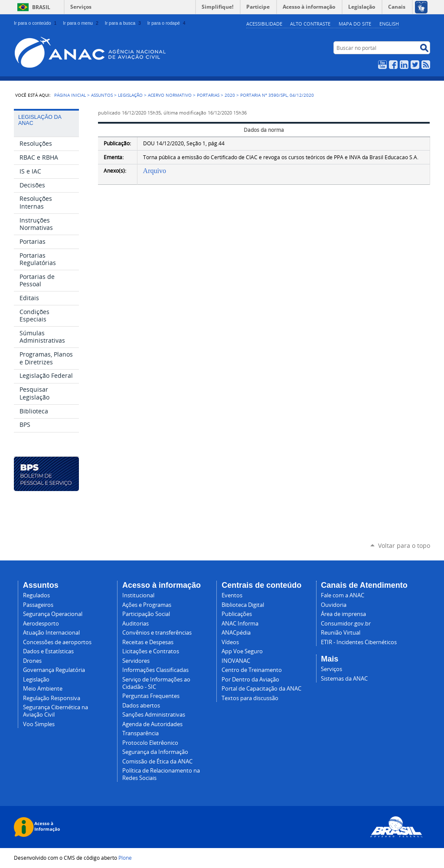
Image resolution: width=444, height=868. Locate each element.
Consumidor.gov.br (346, 624)
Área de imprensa (343, 614)
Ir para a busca (124, 23)
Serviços (81, 7)
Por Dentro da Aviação (250, 680)
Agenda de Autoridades (152, 724)
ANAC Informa (240, 624)
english (389, 24)
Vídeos (230, 642)
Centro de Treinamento (252, 670)
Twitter (415, 65)
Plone (125, 858)
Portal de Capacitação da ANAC (261, 689)
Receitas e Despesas (148, 642)
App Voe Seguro (242, 651)
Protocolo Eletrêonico (150, 743)
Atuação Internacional (51, 633)
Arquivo (155, 171)
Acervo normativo (170, 95)
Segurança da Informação (155, 752)
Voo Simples (39, 724)
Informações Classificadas (155, 670)
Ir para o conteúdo (36, 23)
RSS (426, 65)
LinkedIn (404, 65)
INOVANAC (236, 661)
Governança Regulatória (54, 670)
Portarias (208, 95)
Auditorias (135, 624)
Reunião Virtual (341, 633)
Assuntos (102, 95)
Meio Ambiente (43, 689)
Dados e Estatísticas (48, 651)
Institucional (138, 595)
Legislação (130, 95)
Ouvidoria (334, 605)
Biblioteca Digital (243, 605)
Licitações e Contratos (151, 651)
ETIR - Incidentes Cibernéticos (359, 642)
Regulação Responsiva (52, 698)
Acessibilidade (264, 24)
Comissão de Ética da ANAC (157, 762)
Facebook (393, 65)
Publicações (237, 614)
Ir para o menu (81, 23)
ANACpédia (236, 633)
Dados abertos (141, 706)
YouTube (382, 65)
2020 (230, 95)
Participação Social (146, 614)
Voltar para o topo (404, 545)
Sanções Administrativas (154, 715)
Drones (32, 661)
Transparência (140, 733)
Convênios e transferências (157, 633)
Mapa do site (355, 24)
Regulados (36, 595)
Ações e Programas (147, 605)
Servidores (136, 661)
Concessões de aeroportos (57, 642)
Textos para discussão (250, 698)
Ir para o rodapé (167, 23)
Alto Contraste (310, 24)
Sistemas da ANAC (344, 679)
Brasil (41, 7)
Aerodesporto (41, 624)
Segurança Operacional (53, 614)
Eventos (232, 595)
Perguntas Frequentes (151, 696)
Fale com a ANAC (343, 595)
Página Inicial (70, 95)
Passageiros (38, 605)
